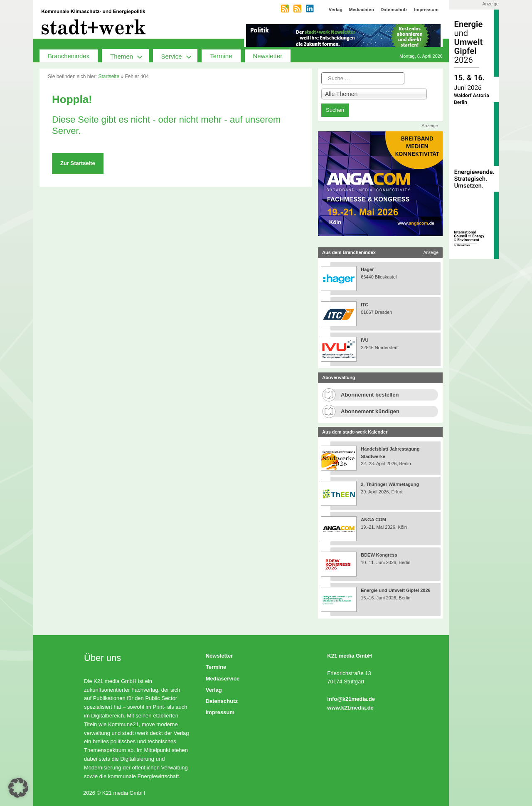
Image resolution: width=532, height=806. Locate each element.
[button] (18, 788)
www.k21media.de (350, 708)
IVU (365, 340)
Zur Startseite (78, 163)
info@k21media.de (351, 699)
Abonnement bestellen (370, 395)
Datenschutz (222, 701)
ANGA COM (373, 520)
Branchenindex (69, 56)
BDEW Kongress (379, 555)
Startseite (109, 76)
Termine (221, 56)
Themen (129, 56)
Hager (367, 269)
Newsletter (268, 56)
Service (180, 56)
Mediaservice (223, 679)
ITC (365, 305)
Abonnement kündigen (370, 411)
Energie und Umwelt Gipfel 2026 (396, 590)
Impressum (220, 712)
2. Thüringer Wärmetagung (390, 484)
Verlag (214, 690)
